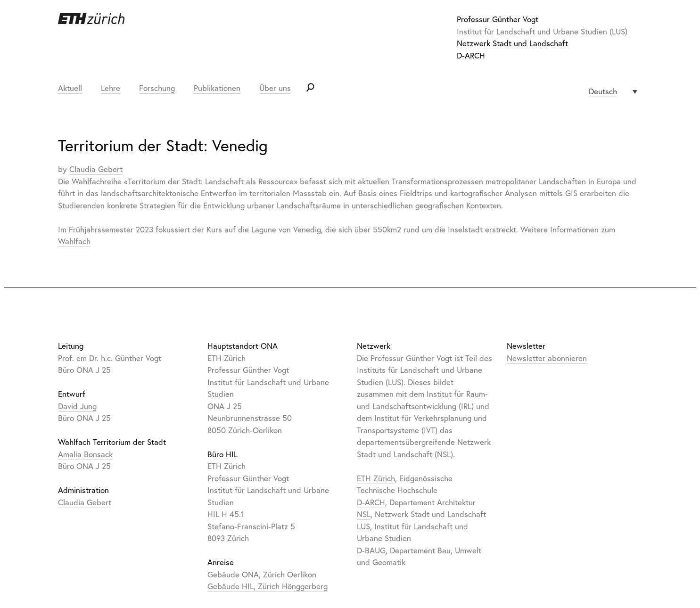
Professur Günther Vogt (498, 19)
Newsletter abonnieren (547, 358)
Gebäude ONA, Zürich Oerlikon (262, 574)
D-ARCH (471, 55)
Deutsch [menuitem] (603, 91)
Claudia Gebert (96, 169)
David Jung (77, 406)
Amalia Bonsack (85, 454)
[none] (613, 91)
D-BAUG (371, 550)
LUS (363, 526)
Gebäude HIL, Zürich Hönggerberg (268, 586)
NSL (364, 514)
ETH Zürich (376, 478)
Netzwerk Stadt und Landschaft (512, 43)
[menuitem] (613, 91)
